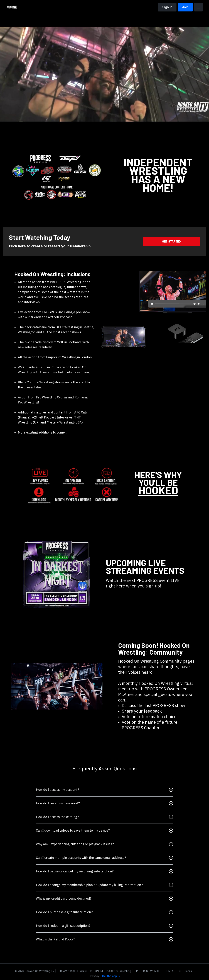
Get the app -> (111, 976)
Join (185, 7)
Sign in (167, 7)
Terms (188, 971)
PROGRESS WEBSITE (149, 971)
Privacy (95, 976)
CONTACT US (173, 971)
